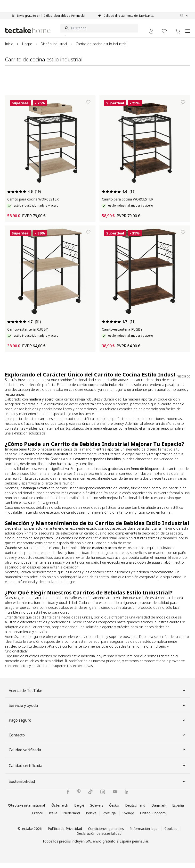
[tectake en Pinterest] (79, 797)
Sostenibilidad (97, 786)
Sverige (128, 818)
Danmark (159, 810)
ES (184, 16)
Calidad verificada (97, 755)
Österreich (60, 810)
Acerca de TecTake (97, 695)
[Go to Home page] (28, 35)
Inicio (9, 49)
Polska (91, 818)
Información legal (144, 833)
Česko (114, 810)
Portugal (110, 818)
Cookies (171, 833)
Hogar (27, 49)
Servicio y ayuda (97, 710)
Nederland (72, 818)
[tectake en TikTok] (90, 797)
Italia (53, 818)
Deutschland (135, 810)
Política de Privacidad (65, 833)
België (79, 810)
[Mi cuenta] (151, 36)
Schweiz (97, 810)
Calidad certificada (97, 770)
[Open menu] (188, 33)
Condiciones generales (106, 833)
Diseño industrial (54, 49)
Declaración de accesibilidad (99, 838)
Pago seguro (97, 725)
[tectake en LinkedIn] (126, 797)
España (178, 810)
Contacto (97, 740)
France (37, 818)
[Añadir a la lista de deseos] (88, 107)
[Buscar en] (99, 33)
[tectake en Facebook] (68, 797)
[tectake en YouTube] (115, 797)
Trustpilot (183, 381)
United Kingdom (153, 818)
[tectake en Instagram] (103, 797)
